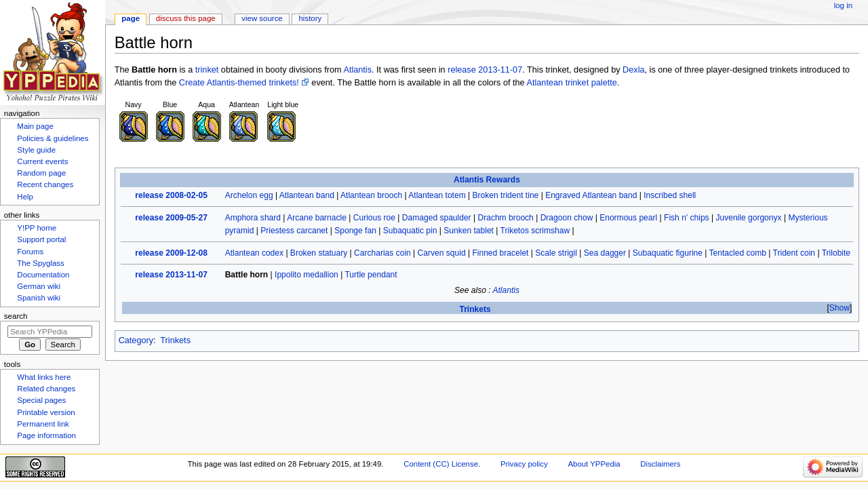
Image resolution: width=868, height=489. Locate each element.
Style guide (36, 150)
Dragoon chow (567, 218)
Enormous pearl (628, 218)
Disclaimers (660, 464)
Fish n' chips (687, 218)
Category (136, 340)
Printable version (46, 412)
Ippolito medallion (307, 275)
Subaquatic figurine (668, 253)
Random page (41, 173)
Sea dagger (605, 253)
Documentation (43, 275)
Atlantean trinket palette (572, 83)
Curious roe (374, 218)
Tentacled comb (738, 253)
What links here (44, 377)
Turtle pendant (371, 275)
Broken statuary (319, 253)
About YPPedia (594, 464)
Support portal (41, 239)
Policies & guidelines (53, 138)
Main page (35, 126)
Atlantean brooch (371, 195)
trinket (207, 70)
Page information (46, 435)
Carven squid (442, 253)
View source (262, 18)
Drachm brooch (505, 218)
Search (16, 316)
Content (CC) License (441, 464)
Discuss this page (186, 18)
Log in (843, 5)
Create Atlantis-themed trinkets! (239, 83)
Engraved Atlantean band (591, 195)
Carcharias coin (382, 253)
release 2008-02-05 (171, 195)
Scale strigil (556, 253)
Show (840, 308)
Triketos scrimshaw (535, 231)
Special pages (41, 400)
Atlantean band (307, 195)
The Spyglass (40, 263)
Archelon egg (249, 195)
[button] (839, 308)
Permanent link (43, 424)
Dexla (633, 70)
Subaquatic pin (410, 231)
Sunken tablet (469, 231)
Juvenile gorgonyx (748, 218)
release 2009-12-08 (171, 253)
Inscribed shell (670, 195)
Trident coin (794, 253)
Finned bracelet (500, 253)
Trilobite (836, 253)
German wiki (39, 286)
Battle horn (247, 275)
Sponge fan (355, 231)
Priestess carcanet (294, 231)
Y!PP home (37, 228)
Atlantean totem (437, 195)
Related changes (46, 389)
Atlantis (357, 70)
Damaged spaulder (437, 218)
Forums (30, 252)
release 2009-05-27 (171, 218)
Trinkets (475, 309)
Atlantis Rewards (487, 180)
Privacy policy (524, 464)
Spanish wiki (39, 298)
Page (131, 18)
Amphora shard (253, 218)
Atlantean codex (254, 253)
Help (25, 197)
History (311, 18)
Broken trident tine (506, 195)
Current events (42, 161)
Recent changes (45, 184)
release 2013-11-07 (485, 70)
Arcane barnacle (317, 218)
